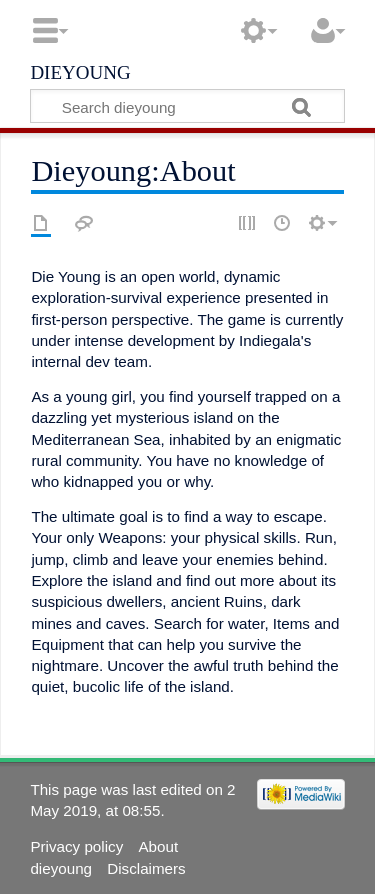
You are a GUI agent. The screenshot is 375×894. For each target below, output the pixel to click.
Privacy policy (76, 846)
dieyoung (80, 71)
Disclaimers (146, 868)
